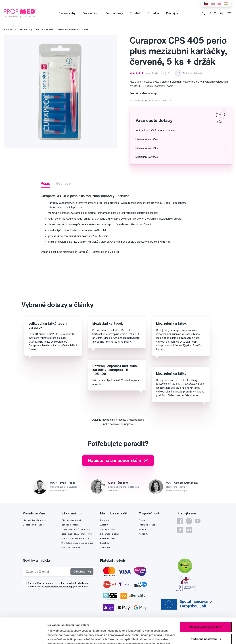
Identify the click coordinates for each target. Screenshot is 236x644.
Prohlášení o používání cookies (77, 543)
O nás (142, 520)
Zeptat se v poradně (33, 525)
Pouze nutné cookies (206, 625)
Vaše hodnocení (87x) (159, 73)
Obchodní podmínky (72, 520)
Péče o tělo (90, 13)
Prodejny (172, 13)
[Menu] (229, 13)
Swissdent (105, 547)
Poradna (153, 13)
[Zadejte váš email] (47, 572)
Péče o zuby (67, 13)
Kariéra (142, 529)
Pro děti (135, 13)
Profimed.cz (10, 29)
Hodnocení (65, 183)
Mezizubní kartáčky (68, 29)
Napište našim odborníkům (118, 460)
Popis (45, 183)
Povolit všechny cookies (206, 601)
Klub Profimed (107, 538)
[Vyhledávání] (203, 13)
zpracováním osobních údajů (58, 587)
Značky (104, 525)
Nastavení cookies (71, 547)
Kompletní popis (164, 86)
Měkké (85, 29)
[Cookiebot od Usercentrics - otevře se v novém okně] (23, 637)
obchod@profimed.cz (34, 520)
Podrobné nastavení (61, 637)
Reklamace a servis (110, 534)
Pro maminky (114, 13)
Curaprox (143, 100)
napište (129, 424)
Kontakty (143, 534)
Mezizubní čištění (45, 29)
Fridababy (105, 543)
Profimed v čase (147, 525)
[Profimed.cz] (20, 13)
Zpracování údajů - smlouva (75, 529)
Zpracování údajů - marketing (76, 534)
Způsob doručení (70, 525)
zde (157, 627)
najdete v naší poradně (131, 420)
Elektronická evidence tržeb (76, 538)
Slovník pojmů (107, 529)
